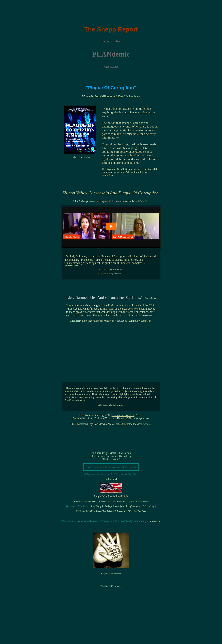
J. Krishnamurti (154, 521)
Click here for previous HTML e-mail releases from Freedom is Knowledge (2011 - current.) (111, 456)
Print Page (150, 506)
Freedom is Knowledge (111, 586)
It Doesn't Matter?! (107, 502)
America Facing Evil (125, 502)
